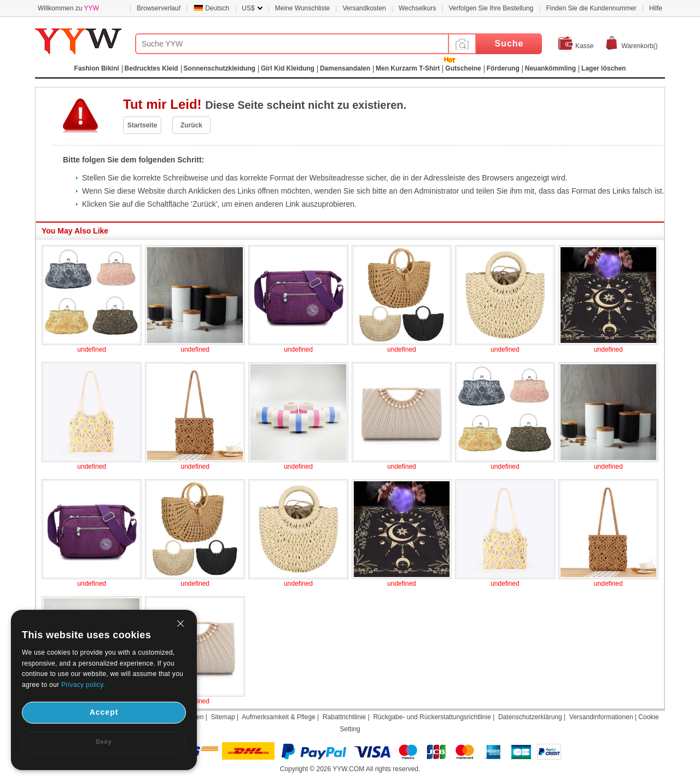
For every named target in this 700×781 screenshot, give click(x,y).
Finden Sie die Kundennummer (591, 8)
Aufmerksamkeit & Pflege (279, 717)
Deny (104, 742)
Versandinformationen (601, 717)
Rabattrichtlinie (344, 717)
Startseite (142, 125)
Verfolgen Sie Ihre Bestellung (491, 8)
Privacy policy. (83, 685)
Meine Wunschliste (303, 8)
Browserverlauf (159, 8)
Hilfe (656, 8)
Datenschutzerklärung (530, 717)
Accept (104, 712)
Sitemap (223, 717)
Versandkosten (364, 8)
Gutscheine (463, 68)
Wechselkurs (417, 8)
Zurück (191, 125)
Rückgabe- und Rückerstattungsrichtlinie (432, 717)
